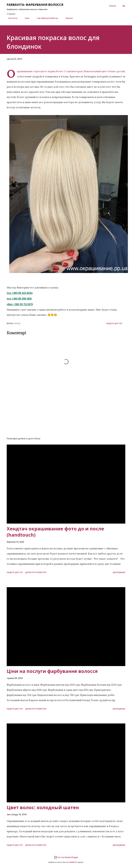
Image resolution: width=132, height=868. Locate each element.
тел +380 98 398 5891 (19, 299)
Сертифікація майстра (46, 18)
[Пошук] (113, 6)
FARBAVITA (73, 862)
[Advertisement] (66, 415)
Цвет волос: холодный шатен (43, 807)
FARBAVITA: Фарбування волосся (35, 5)
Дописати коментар (36, 572)
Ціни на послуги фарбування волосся (52, 671)
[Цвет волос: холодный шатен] (66, 763)
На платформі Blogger (66, 857)
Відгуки (68, 18)
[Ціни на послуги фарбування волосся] (66, 627)
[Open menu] (124, 6)
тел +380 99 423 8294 (20, 293)
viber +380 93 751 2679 (20, 304)
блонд (17, 323)
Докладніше (119, 572)
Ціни (26, 18)
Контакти (11, 18)
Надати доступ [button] (114, 323)
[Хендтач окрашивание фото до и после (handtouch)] (66, 484)
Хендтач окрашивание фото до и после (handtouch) (55, 532)
